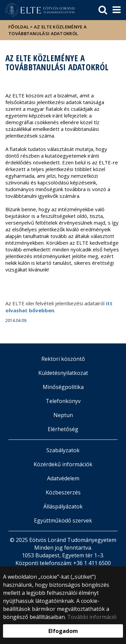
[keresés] (103, 10)
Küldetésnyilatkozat (63, 373)
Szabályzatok (63, 450)
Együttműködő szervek (63, 520)
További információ (92, 617)
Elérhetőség (63, 429)
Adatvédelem (63, 478)
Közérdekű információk (63, 464)
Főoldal (19, 27)
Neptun (63, 415)
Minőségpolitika (63, 387)
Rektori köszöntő (63, 359)
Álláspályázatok (63, 506)
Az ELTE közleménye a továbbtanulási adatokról (48, 30)
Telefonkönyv (63, 401)
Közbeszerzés (63, 492)
